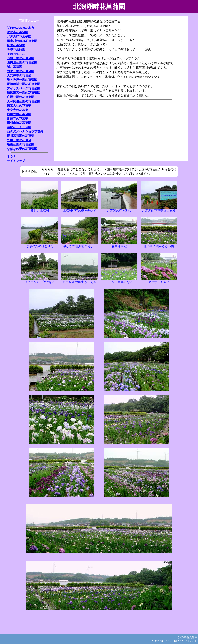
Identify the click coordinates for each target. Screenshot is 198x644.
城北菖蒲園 (14, 67)
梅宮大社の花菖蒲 (19, 106)
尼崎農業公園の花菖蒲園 (24, 84)
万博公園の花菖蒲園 (21, 58)
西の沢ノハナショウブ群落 (25, 131)
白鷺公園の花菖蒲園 (21, 71)
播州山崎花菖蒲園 (19, 123)
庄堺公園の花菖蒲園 (21, 97)
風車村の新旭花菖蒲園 (22, 41)
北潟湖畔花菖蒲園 (19, 36)
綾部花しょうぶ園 (19, 127)
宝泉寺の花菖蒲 (18, 110)
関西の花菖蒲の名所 (21, 28)
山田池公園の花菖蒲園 (22, 62)
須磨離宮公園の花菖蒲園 (24, 93)
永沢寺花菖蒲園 (18, 32)
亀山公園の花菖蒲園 (21, 144)
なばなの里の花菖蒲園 (22, 149)
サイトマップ (16, 161)
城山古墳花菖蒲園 (19, 114)
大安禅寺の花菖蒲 (19, 75)
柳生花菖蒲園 (16, 45)
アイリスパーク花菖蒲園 (24, 88)
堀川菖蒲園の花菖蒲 (21, 136)
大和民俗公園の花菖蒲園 (24, 101)
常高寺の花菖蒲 (18, 119)
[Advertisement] (127, 130)
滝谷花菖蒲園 (16, 49)
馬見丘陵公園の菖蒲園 (22, 80)
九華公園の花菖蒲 (19, 140)
